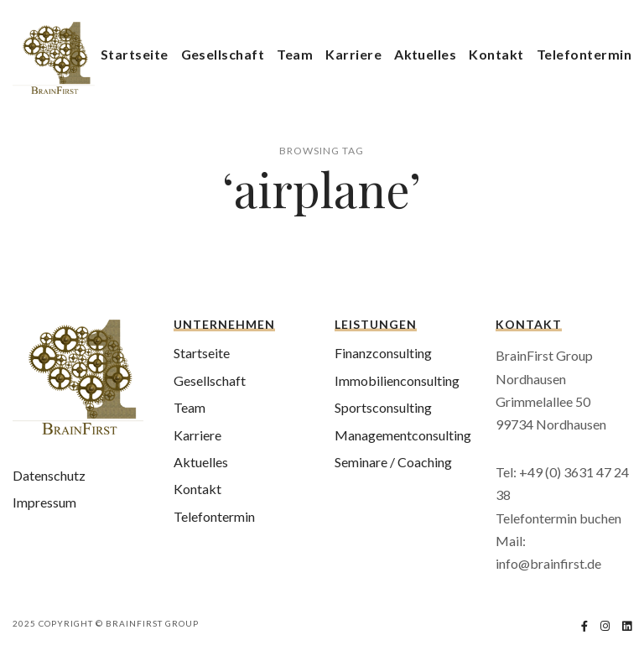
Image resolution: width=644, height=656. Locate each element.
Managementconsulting (403, 435)
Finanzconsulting (383, 353)
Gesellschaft (223, 54)
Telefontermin (584, 54)
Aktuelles (425, 54)
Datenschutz (49, 475)
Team (295, 54)
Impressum (44, 502)
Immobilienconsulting (397, 380)
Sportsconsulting (383, 407)
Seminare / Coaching (393, 462)
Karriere (353, 54)
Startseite (135, 54)
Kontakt (496, 54)
